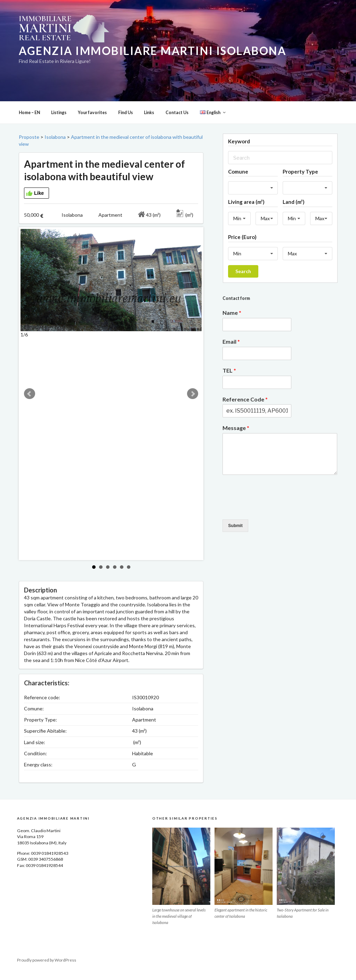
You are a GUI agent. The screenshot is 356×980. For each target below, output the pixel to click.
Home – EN (29, 118)
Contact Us (177, 118)
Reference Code (245, 405)
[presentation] (275, 514)
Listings (59, 118)
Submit (235, 532)
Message (236, 434)
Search (243, 277)
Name (232, 318)
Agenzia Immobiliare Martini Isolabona (152, 51)
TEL (229, 376)
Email (231, 347)
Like (35, 199)
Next (193, 400)
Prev (30, 400)
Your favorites (92, 118)
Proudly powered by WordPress (47, 966)
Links (149, 118)
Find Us (126, 118)
